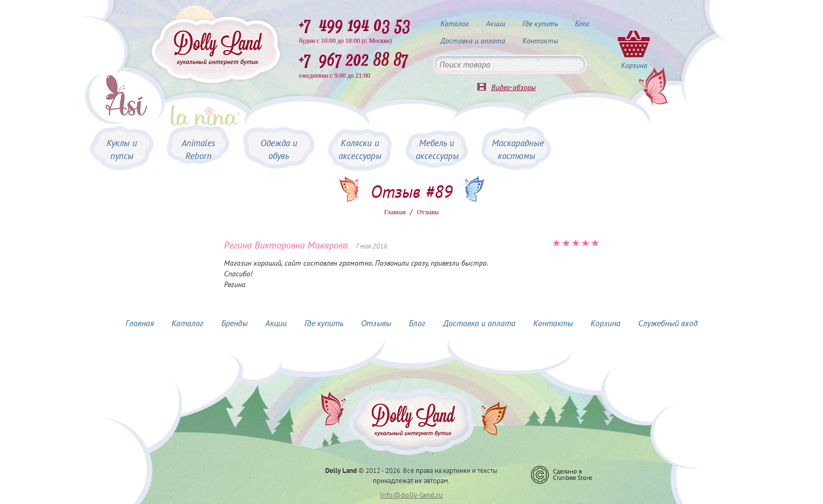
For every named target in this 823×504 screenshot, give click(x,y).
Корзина (605, 323)
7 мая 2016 (371, 246)
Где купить (540, 24)
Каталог (455, 24)
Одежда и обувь (279, 149)
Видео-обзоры (514, 87)
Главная (395, 212)
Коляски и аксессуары (360, 149)
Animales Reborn (199, 149)
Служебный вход (668, 323)
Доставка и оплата (473, 41)
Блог (582, 24)
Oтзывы (428, 212)
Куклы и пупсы (122, 149)
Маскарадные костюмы (518, 149)
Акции (496, 24)
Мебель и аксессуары (437, 149)
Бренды (234, 323)
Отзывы (376, 323)
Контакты (540, 41)
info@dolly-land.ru (411, 495)
